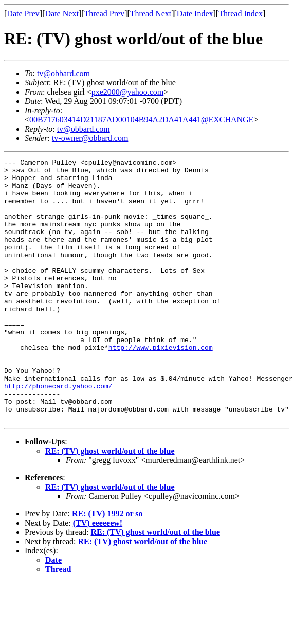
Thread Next (151, 14)
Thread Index (241, 14)
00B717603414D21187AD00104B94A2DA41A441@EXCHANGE (141, 120)
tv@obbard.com (63, 73)
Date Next (62, 14)
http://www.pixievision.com (161, 386)
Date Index (195, 14)
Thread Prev (104, 14)
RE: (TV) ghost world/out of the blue (110, 503)
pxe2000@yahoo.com (127, 92)
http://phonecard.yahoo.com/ (58, 432)
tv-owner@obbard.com (90, 138)
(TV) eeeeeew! (98, 575)
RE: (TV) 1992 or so (107, 566)
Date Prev (23, 14)
